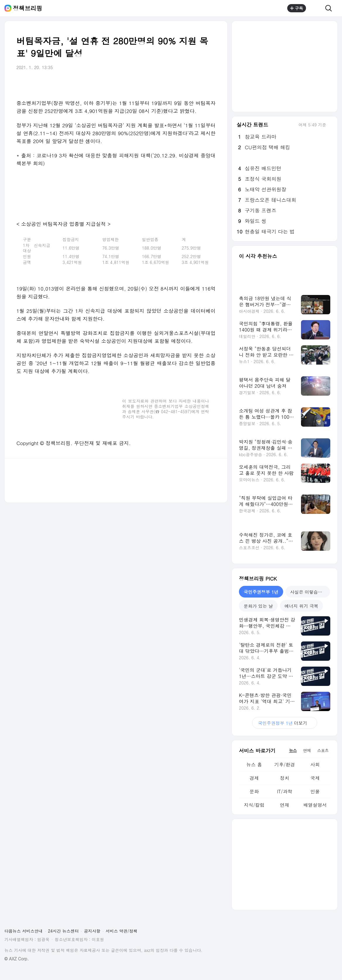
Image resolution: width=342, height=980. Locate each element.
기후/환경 (285, 764)
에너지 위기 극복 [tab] (301, 606)
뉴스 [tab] (293, 750)
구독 (297, 8)
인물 (315, 791)
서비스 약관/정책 (122, 931)
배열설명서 (315, 805)
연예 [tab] (307, 750)
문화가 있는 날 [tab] (258, 606)
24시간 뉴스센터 (63, 931)
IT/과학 (285, 791)
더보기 (285, 723)
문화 (254, 791)
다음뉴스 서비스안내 (24, 931)
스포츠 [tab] (323, 750)
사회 (315, 764)
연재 (285, 805)
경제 (254, 778)
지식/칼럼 (254, 805)
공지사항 (92, 931)
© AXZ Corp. (17, 959)
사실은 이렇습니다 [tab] (308, 592)
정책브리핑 (28, 8)
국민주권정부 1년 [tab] (261, 592)
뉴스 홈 (254, 764)
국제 (315, 778)
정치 (285, 778)
